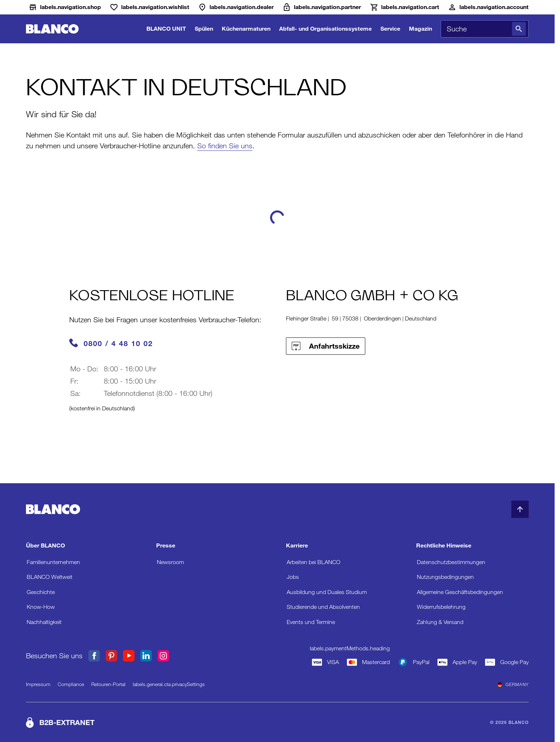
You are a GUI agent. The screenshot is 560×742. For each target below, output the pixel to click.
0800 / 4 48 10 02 (118, 344)
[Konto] (488, 7)
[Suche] (519, 29)
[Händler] (236, 7)
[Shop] (65, 7)
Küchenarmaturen (246, 29)
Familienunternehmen (53, 562)
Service (390, 29)
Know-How (41, 607)
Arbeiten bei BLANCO (314, 562)
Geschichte (41, 592)
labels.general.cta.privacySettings (169, 684)
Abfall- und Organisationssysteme (325, 29)
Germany (513, 685)
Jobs (293, 577)
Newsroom (170, 562)
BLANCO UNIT (166, 29)
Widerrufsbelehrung (441, 607)
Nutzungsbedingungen (445, 577)
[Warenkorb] (404, 7)
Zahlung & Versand (440, 622)
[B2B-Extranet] (322, 7)
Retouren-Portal (108, 684)
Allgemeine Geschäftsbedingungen (460, 592)
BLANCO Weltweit (50, 577)
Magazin (420, 29)
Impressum (38, 684)
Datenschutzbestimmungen (451, 562)
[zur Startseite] (52, 29)
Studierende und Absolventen (323, 607)
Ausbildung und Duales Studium (327, 592)
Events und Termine (311, 622)
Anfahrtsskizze (326, 346)
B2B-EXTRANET (67, 723)
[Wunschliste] (149, 7)
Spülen (204, 29)
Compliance (71, 684)
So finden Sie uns (225, 146)
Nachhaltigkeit (44, 622)
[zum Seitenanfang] (520, 509)
